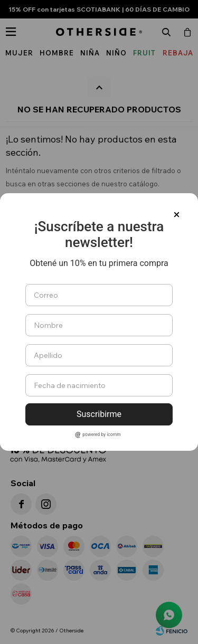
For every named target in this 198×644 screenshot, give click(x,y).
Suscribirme (99, 414)
